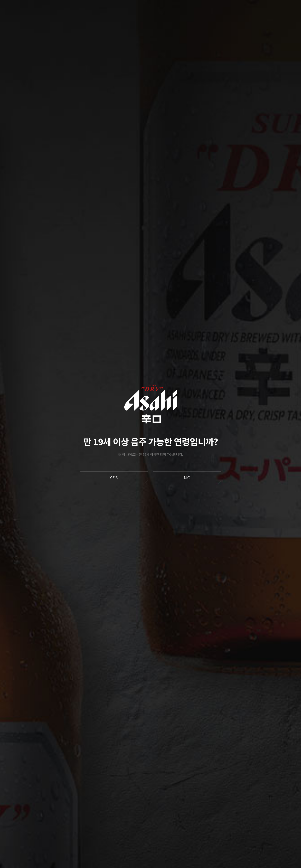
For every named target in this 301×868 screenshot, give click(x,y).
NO (187, 477)
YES (114, 477)
